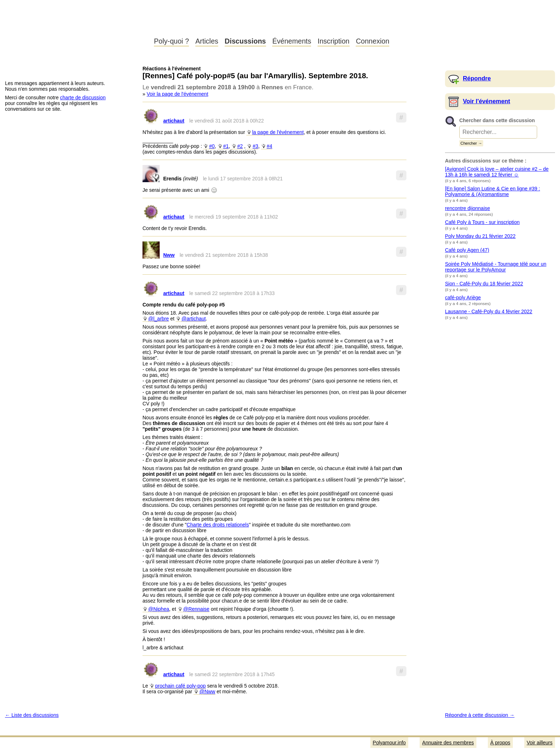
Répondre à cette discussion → (480, 715)
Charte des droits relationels (218, 525)
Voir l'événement (486, 101)
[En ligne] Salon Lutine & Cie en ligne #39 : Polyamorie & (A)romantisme (492, 191)
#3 (255, 146)
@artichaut (194, 319)
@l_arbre (159, 319)
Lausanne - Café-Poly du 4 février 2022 (489, 311)
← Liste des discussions (32, 715)
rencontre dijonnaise (467, 208)
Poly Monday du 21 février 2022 (480, 236)
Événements (292, 41)
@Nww (207, 691)
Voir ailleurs (540, 743)
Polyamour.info (74, 25)
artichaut (174, 121)
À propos (500, 743)
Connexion (372, 41)
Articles (207, 41)
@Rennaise (196, 609)
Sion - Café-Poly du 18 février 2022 (484, 284)
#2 (240, 146)
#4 (270, 146)
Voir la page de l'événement (177, 94)
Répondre (477, 78)
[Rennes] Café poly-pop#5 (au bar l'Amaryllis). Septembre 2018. (255, 76)
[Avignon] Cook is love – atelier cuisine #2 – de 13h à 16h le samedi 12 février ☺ (497, 172)
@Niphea (159, 609)
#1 (226, 146)
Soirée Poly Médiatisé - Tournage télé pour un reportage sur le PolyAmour (496, 267)
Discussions (245, 41)
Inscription (333, 41)
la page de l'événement (278, 132)
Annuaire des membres (448, 743)
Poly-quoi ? (171, 41)
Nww (169, 255)
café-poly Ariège (463, 298)
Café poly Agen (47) (467, 250)
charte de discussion (83, 98)
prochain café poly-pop (180, 686)
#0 (212, 146)
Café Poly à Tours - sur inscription (482, 222)
